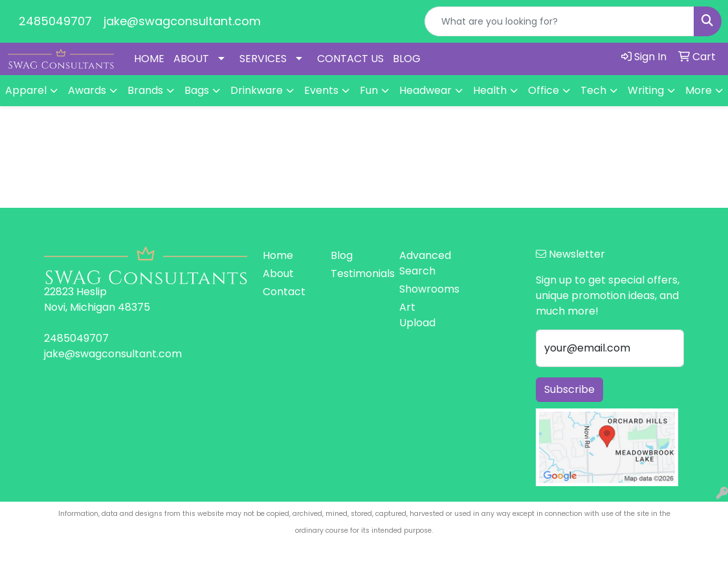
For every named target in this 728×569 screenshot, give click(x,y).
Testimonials (357, 273)
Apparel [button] (26, 90)
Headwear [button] (425, 90)
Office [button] (544, 90)
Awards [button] (87, 90)
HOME (149, 59)
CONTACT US (350, 59)
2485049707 (55, 21)
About (278, 273)
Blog (342, 255)
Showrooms (425, 289)
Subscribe (569, 389)
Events (321, 90)
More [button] (699, 90)
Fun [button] (369, 90)
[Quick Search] (559, 21)
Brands (145, 90)
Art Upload (417, 315)
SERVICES (263, 59)
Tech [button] (593, 90)
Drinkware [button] (257, 90)
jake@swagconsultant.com (182, 21)
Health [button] (490, 90)
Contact (284, 292)
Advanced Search (425, 263)
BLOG (407, 59)
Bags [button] (197, 90)
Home (278, 255)
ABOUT (191, 59)
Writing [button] (646, 90)
